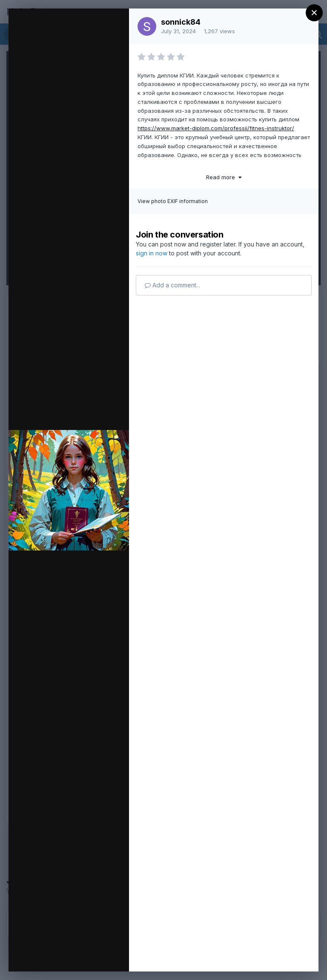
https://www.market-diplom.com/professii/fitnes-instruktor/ (216, 128)
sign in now (152, 253)
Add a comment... (172, 285)
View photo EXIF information (173, 201)
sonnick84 (181, 22)
